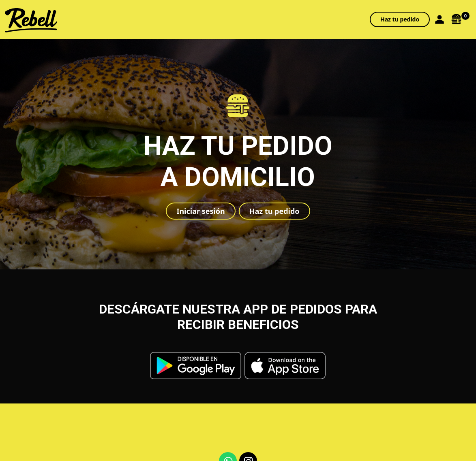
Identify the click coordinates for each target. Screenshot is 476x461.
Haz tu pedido (400, 19)
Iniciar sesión (200, 211)
